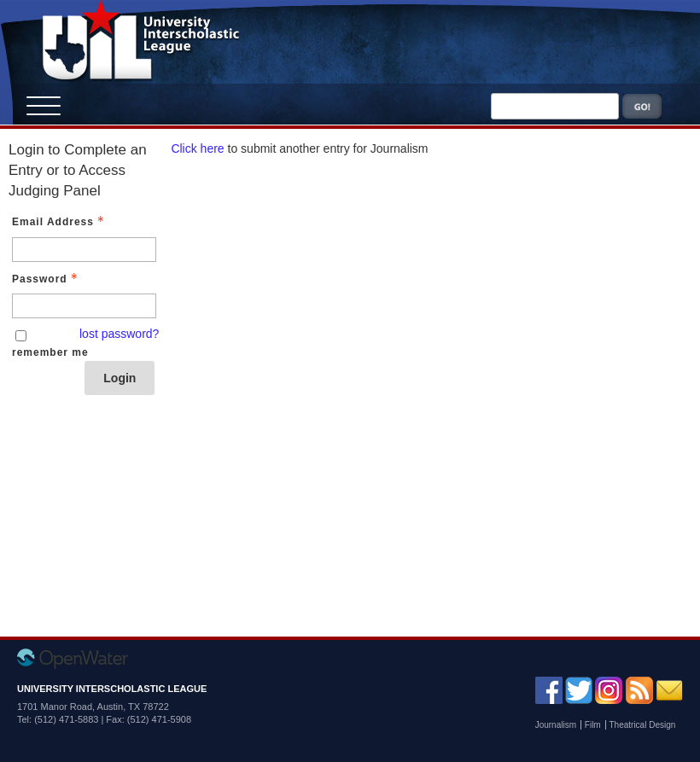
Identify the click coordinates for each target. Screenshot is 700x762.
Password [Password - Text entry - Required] (47, 279)
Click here (197, 148)
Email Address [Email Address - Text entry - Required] (60, 222)
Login (120, 378)
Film (593, 725)
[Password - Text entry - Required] (84, 306)
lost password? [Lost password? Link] (119, 334)
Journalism (556, 725)
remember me (50, 352)
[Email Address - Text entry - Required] (84, 250)
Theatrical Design (643, 725)
